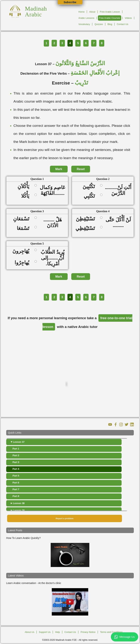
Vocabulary (84, 24)
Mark (59, 169)
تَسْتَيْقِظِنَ (87, 219)
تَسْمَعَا (24, 228)
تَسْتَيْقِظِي (86, 228)
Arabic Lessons (86, 18)
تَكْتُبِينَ (90, 187)
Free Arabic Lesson (110, 12)
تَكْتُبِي (91, 196)
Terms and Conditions (111, 632)
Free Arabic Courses (110, 18)
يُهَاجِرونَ (22, 251)
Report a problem (65, 518)
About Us (29, 632)
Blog (110, 24)
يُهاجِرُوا (23, 263)
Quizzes (99, 24)
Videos (128, 18)
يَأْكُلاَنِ (25, 187)
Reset (81, 169)
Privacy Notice (88, 632)
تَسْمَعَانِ (22, 219)
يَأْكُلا (26, 196)
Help (57, 632)
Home (81, 12)
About (92, 12)
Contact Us (122, 24)
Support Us (45, 632)
